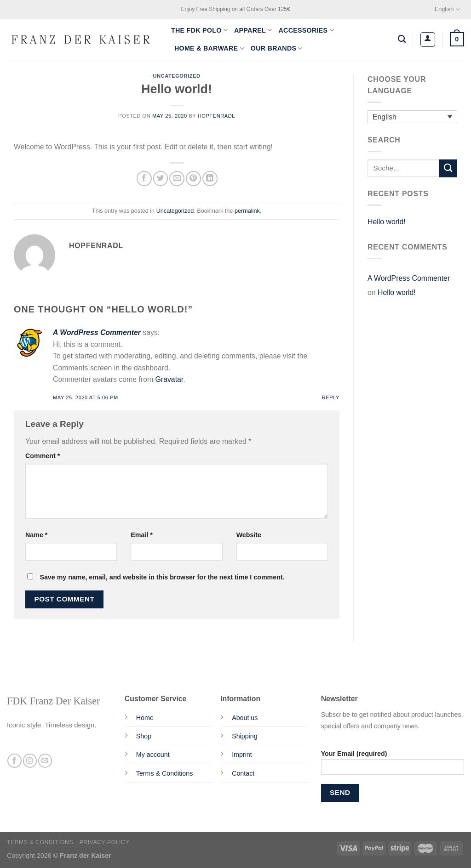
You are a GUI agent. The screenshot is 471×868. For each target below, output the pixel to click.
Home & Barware (209, 48)
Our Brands (277, 48)
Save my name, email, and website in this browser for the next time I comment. (162, 577)
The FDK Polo (199, 30)
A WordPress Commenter (97, 332)
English (447, 9)
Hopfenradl (216, 116)
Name (36, 535)
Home (145, 718)
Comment (43, 456)
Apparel (253, 30)
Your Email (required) (393, 766)
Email (142, 535)
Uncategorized (176, 76)
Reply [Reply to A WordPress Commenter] (331, 397)
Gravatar (169, 379)
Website (249, 535)
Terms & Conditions (165, 773)
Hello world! (387, 222)
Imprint (242, 755)
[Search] (402, 39)
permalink (247, 211)
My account (153, 755)
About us (245, 718)
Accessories (306, 30)
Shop (144, 736)
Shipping (244, 736)
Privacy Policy (104, 842)
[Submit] (448, 168)
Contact (243, 773)
